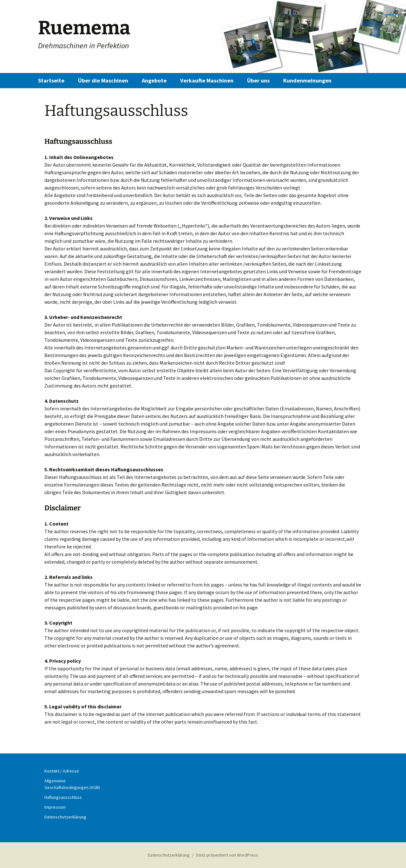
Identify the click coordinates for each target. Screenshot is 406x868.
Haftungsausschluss (63, 797)
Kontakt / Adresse (62, 771)
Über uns (258, 80)
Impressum (55, 807)
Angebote (154, 80)
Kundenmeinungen (307, 80)
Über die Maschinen (103, 80)
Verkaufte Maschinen (207, 80)
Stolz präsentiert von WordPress (227, 855)
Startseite (51, 80)
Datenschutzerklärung (65, 817)
